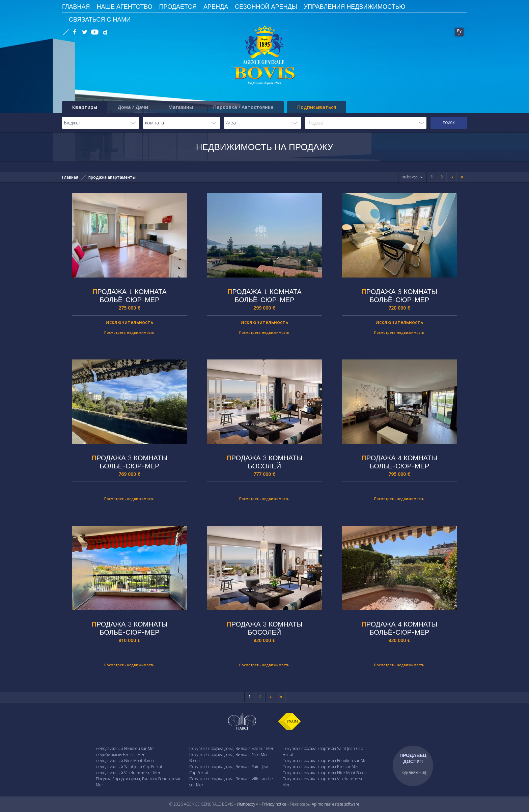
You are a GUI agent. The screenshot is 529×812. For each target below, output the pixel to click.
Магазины (181, 107)
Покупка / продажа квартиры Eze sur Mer (321, 767)
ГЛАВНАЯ (76, 6)
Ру (459, 31)
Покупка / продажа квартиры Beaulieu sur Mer (325, 761)
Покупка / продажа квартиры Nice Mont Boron (325, 773)
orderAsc (410, 177)
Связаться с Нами (100, 19)
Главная (70, 177)
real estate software (342, 804)
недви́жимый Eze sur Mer (120, 755)
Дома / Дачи (133, 107)
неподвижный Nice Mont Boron (125, 761)
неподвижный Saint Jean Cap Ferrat (129, 767)
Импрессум (248, 804)
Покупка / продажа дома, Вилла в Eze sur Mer (231, 748)
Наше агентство (125, 6)
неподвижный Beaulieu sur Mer (126, 748)
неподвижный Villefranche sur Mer (128, 773)
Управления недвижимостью (355, 6)
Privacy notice (274, 804)
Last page (462, 178)
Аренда (216, 6)
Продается (178, 6)
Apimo (317, 804)
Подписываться (317, 107)
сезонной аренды (266, 6)
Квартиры (85, 107)
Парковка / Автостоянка (243, 107)
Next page (452, 178)
